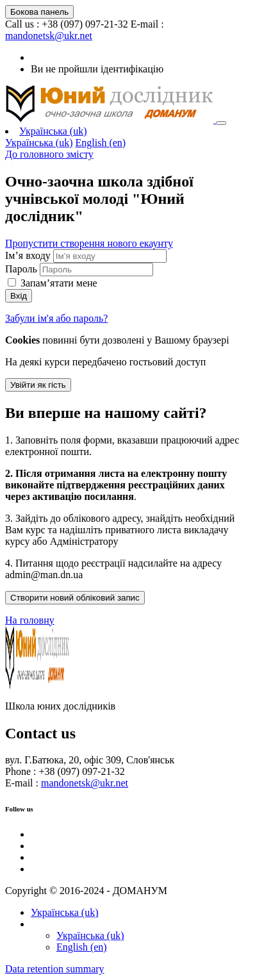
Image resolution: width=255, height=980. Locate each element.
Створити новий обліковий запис (75, 598)
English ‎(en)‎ (82, 947)
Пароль (21, 269)
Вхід (19, 296)
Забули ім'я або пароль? (56, 318)
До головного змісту (49, 154)
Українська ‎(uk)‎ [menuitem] (39, 143)
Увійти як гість (38, 385)
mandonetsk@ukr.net (49, 36)
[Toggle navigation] (221, 123)
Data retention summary (55, 969)
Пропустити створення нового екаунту (89, 243)
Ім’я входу (29, 255)
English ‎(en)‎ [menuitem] (101, 143)
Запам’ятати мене (59, 283)
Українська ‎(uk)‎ (53, 131)
